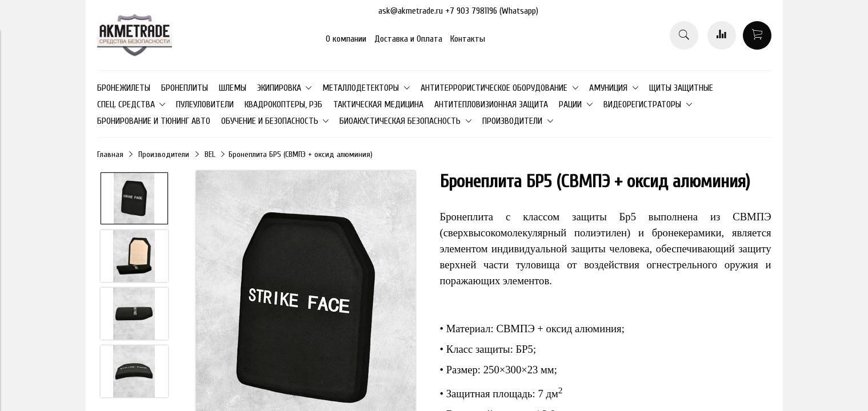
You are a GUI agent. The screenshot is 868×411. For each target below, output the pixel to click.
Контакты (468, 39)
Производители (164, 154)
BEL (210, 154)
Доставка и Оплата (408, 39)
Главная (110, 154)
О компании (346, 39)
